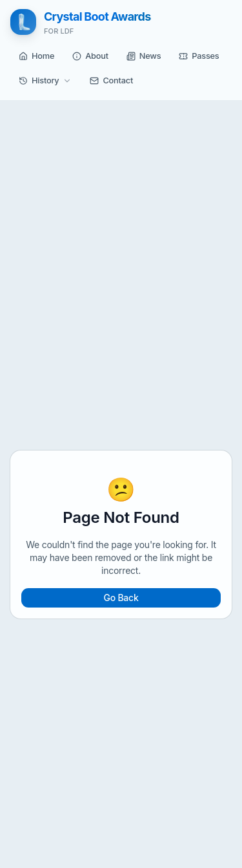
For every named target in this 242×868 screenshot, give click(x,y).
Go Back (121, 598)
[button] (36, 56)
